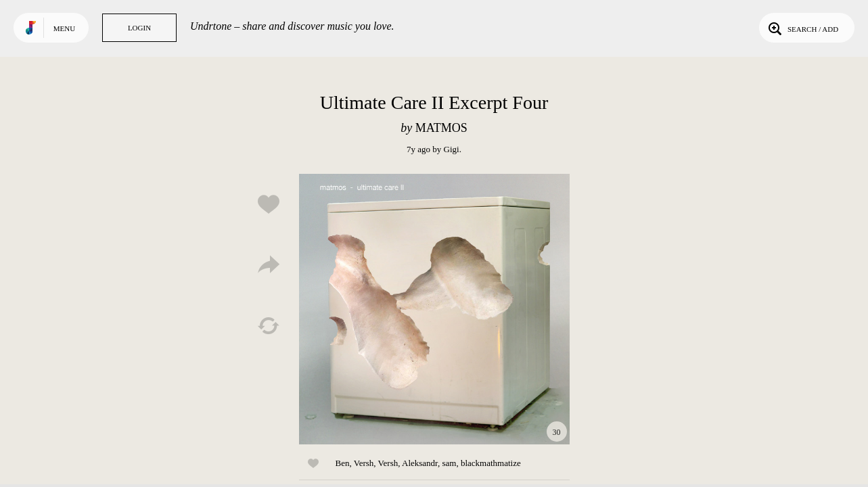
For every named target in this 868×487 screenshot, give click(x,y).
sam (449, 463)
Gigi (452, 149)
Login (139, 28)
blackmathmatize (491, 463)
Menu (64, 28)
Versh (364, 463)
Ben (343, 463)
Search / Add (802, 28)
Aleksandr (420, 463)
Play (434, 309)
